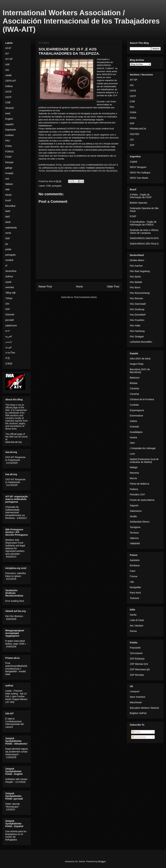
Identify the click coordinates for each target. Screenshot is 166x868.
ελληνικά (10, 314)
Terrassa (134, 533)
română (9, 260)
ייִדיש (8, 331)
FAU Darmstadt (138, 304)
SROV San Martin (139, 178)
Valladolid (135, 543)
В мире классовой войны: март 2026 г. (16, 642)
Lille (132, 582)
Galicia (133, 421)
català (8, 75)
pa (7, 244)
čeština (9, 86)
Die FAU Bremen (14, 616)
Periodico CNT (137, 495)
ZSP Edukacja (137, 659)
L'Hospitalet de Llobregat (143, 448)
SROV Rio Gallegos (140, 173)
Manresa (134, 473)
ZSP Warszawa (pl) (140, 669)
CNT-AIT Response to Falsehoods (15, 459)
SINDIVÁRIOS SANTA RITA (144, 238)
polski (8, 249)
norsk (8, 233)
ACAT (8, 48)
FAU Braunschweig (140, 293)
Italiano (9, 184)
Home (80, 287)
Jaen (132, 443)
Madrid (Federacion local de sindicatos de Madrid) (144, 461)
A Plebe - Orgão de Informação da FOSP (141, 196)
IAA (7, 179)
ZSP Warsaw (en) (139, 664)
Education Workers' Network (144, 708)
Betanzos (135, 378)
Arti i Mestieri (137, 626)
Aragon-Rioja (137, 364)
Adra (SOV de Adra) (140, 359)
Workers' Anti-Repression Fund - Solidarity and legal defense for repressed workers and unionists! (15, 547)
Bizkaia (134, 383)
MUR (8, 222)
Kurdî (8, 200)
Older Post (113, 287)
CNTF (8, 97)
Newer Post (45, 287)
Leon (132, 454)
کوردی (8, 347)
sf (6, 266)
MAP (8, 211)
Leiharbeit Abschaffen (141, 342)
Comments (139, 737)
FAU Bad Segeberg (140, 271)
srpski (8, 282)
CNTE (8, 92)
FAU (8, 141)
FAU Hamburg (137, 331)
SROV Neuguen (138, 167)
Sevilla (133, 516)
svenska (10, 287)
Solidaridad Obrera (140, 522)
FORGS (9, 152)
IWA (7, 189)
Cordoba (134, 405)
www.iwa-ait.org (13, 442)
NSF (8, 238)
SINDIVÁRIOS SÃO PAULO (144, 244)
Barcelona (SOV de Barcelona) (140, 371)
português (57, 186)
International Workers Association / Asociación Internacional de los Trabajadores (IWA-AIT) (81, 21)
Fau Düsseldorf (138, 315)
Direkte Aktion (137, 260)
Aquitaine (135, 560)
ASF (8, 64)
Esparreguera (137, 410)
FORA (9, 146)
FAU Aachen (136, 266)
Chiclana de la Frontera (142, 399)
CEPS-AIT (11, 81)
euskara (9, 135)
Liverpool (135, 691)
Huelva (133, 437)
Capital (133, 162)
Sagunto (134, 505)
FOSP (8, 157)
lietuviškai (10, 206)
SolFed (9, 277)
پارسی (9, 342)
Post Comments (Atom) (85, 297)
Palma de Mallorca (139, 484)
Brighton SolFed (138, 713)
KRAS (8, 195)
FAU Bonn (135, 287)
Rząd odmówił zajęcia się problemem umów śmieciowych (17, 752)
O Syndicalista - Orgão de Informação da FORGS (143, 223)
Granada (134, 427)
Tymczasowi (136, 653)
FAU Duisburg (137, 309)
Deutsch (10, 108)
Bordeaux (135, 565)
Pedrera (134, 489)
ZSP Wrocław (137, 675)
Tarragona (135, 527)
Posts (136, 732)
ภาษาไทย (10, 353)
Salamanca (136, 511)
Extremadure (136, 416)
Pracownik (135, 648)
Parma (133, 631)
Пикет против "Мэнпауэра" (12, 805)
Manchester (136, 702)
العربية (9, 336)
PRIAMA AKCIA (138, 129)
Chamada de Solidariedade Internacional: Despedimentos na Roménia (15, 512)
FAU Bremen (136, 298)
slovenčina (11, 271)
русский (9, 320)
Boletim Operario (139, 203)
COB (48, 186)
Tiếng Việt (10, 293)
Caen (133, 571)
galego (9, 168)
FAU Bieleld (136, 282)
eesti (8, 113)
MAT (8, 217)
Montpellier (135, 587)
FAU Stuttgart (137, 337)
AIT (7, 54)
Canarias (134, 388)
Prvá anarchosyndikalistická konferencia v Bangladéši (16, 667)
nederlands (11, 228)
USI (7, 304)
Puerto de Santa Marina (142, 500)
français (9, 162)
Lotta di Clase (137, 620)
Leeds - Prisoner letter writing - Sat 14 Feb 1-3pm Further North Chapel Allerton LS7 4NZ (16, 696)
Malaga (134, 467)
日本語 (9, 364)
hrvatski (9, 173)
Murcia (133, 478)
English (9, 119)
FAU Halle (135, 326)
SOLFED (134, 134)
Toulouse (134, 598)
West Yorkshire (138, 697)
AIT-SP (9, 59)
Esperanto (11, 130)
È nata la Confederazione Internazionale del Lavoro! (15, 723)
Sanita (133, 615)
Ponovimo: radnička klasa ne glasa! (16, 575)
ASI (7, 70)
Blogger (102, 861)
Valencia (134, 538)
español (9, 124)
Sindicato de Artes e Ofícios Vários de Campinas (144, 232)
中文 (8, 358)
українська (11, 325)
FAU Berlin (135, 277)
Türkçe (9, 298)
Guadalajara (136, 432)
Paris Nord (135, 593)
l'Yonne (134, 576)
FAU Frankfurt (137, 320)
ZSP (8, 309)
